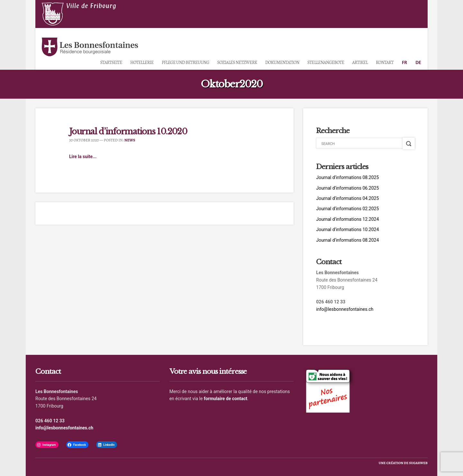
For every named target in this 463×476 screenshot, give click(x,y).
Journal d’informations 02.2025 (347, 209)
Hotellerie (142, 63)
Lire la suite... (83, 157)
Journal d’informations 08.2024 (347, 240)
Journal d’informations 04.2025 (347, 198)
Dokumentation (282, 63)
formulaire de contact (226, 399)
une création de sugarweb (403, 463)
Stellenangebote (326, 63)
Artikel (360, 63)
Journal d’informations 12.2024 (347, 219)
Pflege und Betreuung (186, 63)
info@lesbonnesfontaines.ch (345, 309)
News (130, 140)
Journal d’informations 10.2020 (128, 132)
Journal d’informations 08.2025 (347, 177)
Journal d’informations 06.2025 (347, 188)
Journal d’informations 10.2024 (347, 229)
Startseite (111, 63)
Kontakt (385, 63)
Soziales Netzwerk (237, 63)
